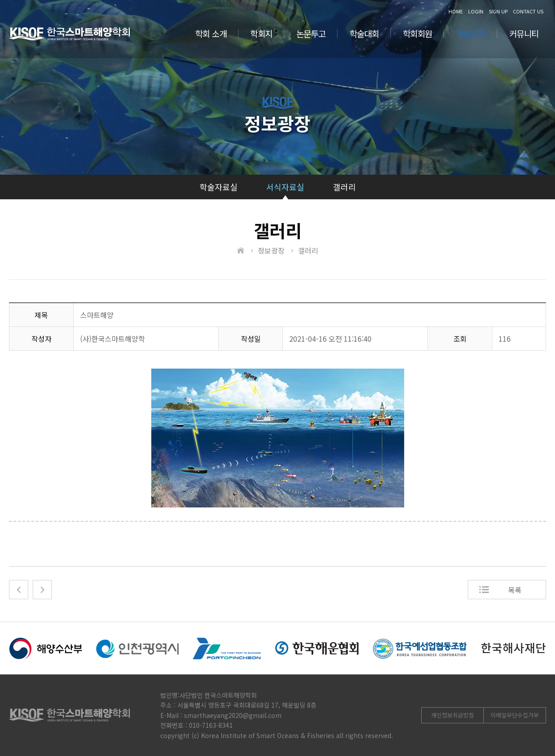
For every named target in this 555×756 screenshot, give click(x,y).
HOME (456, 11)
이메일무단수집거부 (515, 715)
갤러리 (344, 187)
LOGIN (476, 11)
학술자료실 (219, 187)
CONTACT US (528, 11)
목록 (515, 590)
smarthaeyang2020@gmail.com (233, 715)
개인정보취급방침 (453, 715)
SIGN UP (498, 11)
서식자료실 (285, 187)
